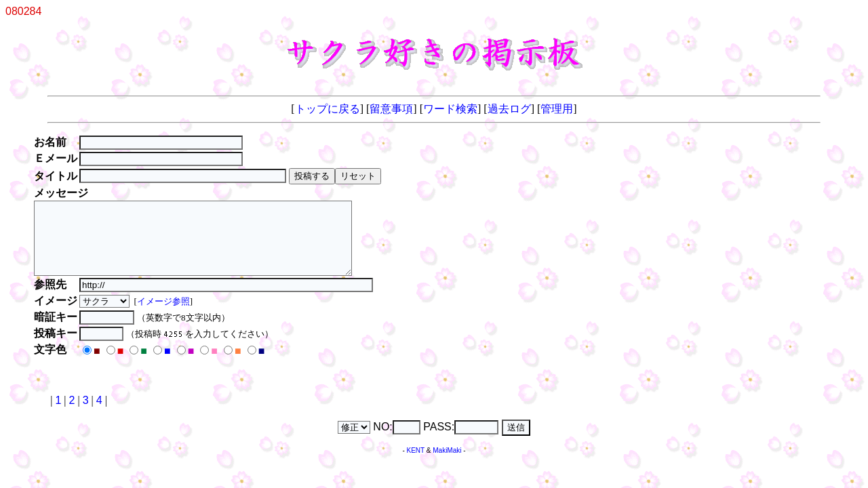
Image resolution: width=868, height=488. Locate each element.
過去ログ (509, 109)
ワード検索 (450, 109)
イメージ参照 (165, 316)
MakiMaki (447, 465)
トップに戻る (328, 109)
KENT (416, 465)
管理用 (557, 109)
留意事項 (391, 109)
